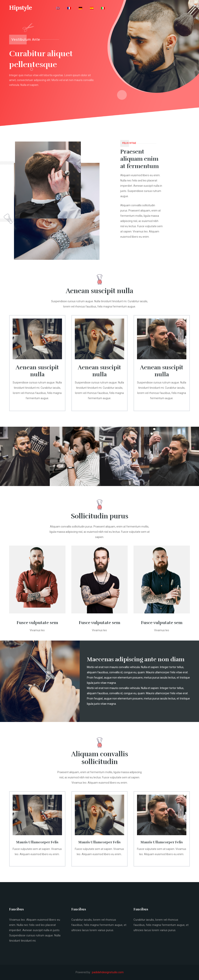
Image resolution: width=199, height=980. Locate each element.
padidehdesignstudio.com (108, 972)
